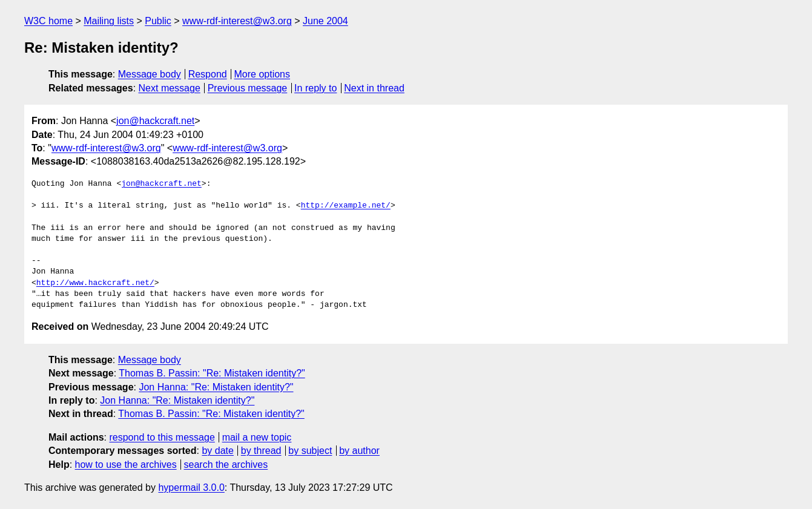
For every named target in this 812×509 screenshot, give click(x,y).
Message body (150, 74)
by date (217, 451)
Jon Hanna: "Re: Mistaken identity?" (216, 387)
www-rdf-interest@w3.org (237, 21)
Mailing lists (109, 21)
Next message (170, 88)
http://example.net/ (346, 206)
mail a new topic (257, 437)
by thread (261, 451)
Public (158, 21)
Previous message (248, 88)
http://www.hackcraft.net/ (95, 283)
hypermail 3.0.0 (191, 488)
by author (359, 451)
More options (262, 74)
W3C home (48, 21)
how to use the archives (126, 465)
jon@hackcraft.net (155, 121)
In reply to (315, 88)
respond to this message (162, 437)
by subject (310, 451)
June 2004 (325, 21)
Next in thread (374, 88)
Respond (208, 74)
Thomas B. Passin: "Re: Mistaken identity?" (212, 373)
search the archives (226, 465)
